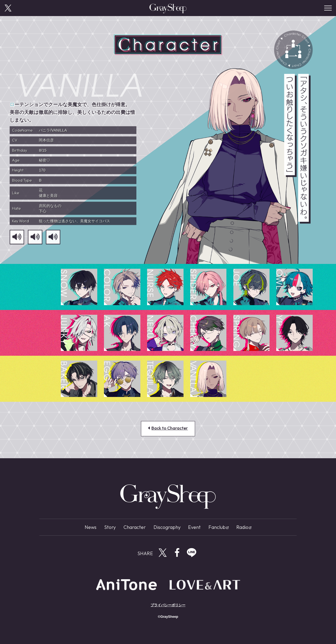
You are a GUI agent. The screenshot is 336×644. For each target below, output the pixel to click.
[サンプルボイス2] (35, 240)
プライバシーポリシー (168, 605)
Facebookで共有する (177, 552)
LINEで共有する (192, 552)
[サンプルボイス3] (53, 240)
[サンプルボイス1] (17, 240)
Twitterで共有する (163, 552)
